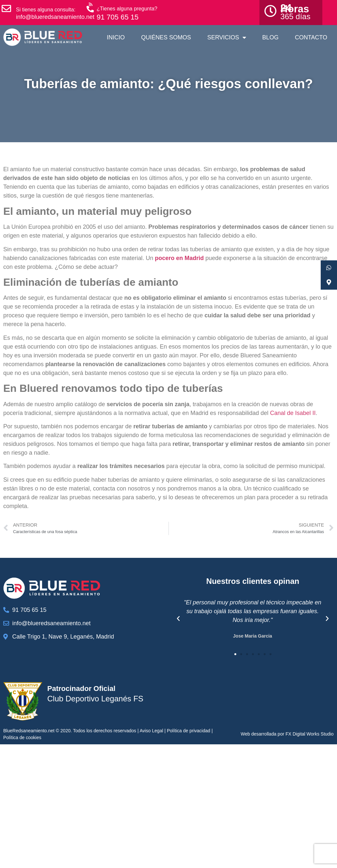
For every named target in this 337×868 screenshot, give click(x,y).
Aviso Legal (151, 731)
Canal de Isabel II (293, 413)
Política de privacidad (189, 731)
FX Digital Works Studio (310, 734)
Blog (271, 37)
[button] (178, 619)
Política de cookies (22, 737)
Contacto (311, 37)
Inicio (116, 37)
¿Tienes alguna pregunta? (127, 9)
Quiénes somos (166, 37)
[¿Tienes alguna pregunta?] (91, 8)
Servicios (227, 37)
